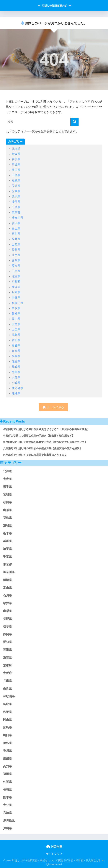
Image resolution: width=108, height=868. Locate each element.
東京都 (16, 212)
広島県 (16, 324)
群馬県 (16, 196)
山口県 (16, 330)
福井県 (16, 239)
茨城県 (16, 186)
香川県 (16, 340)
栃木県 (16, 191)
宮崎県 (16, 383)
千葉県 (16, 207)
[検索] (74, 122)
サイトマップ (54, 854)
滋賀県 (16, 276)
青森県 (16, 154)
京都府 (16, 282)
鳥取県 (16, 308)
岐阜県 (16, 255)
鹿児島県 (17, 388)
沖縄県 (16, 393)
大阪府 (16, 287)
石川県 (16, 234)
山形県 (16, 175)
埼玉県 (16, 202)
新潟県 (16, 223)
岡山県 (16, 319)
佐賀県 (16, 361)
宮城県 (16, 165)
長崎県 (16, 367)
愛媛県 (16, 346)
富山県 (16, 228)
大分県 (16, 377)
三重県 (16, 271)
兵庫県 (16, 292)
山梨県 (16, 244)
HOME (54, 847)
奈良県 (16, 298)
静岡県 (16, 260)
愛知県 (16, 266)
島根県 (16, 314)
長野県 (16, 250)
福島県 (16, 180)
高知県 (16, 351)
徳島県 (16, 335)
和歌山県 (17, 303)
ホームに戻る (53, 407)
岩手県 (16, 159)
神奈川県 (17, 218)
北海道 (16, 149)
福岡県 (16, 356)
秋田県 (16, 170)
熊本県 (16, 372)
